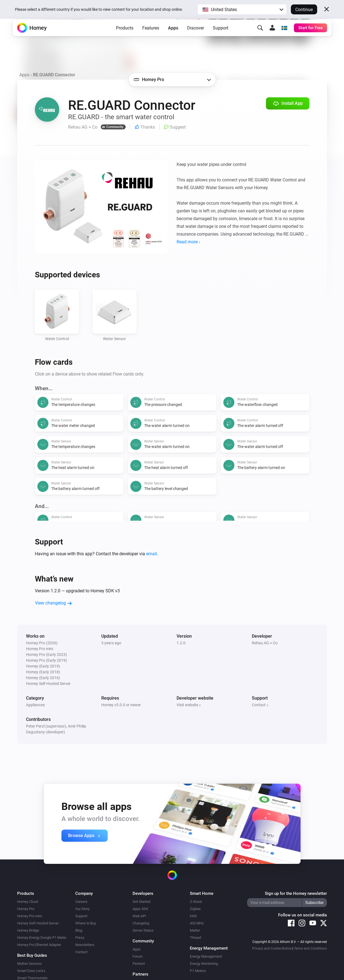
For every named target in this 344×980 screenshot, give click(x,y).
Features (151, 36)
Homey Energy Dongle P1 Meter (42, 938)
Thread (195, 938)
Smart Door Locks (31, 971)
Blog (79, 930)
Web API (139, 916)
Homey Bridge (28, 930)
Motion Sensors (29, 964)
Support (221, 36)
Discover (196, 36)
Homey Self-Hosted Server (38, 923)
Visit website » (189, 705)
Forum (138, 956)
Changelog (141, 923)
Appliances (35, 705)
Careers (81, 902)
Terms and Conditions (310, 948)
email (152, 554)
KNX (193, 916)
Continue (304, 10)
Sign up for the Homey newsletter (296, 893)
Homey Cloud (28, 902)
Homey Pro (26, 909)
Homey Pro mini (29, 916)
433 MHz (197, 923)
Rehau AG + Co (265, 643)
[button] (242, 9)
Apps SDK (140, 909)
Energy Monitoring (204, 964)
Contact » (260, 705)
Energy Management (206, 956)
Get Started (141, 902)
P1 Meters (198, 971)
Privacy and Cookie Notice (272, 948)
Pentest (139, 964)
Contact (81, 952)
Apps (173, 36)
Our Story (82, 909)
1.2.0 (181, 643)
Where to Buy (86, 923)
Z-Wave (196, 902)
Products (125, 36)
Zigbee (195, 909)
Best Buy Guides (32, 955)
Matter (195, 930)
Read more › (188, 242)
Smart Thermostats (32, 978)
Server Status (143, 930)
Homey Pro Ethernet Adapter (39, 945)
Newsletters (85, 945)
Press (80, 938)
